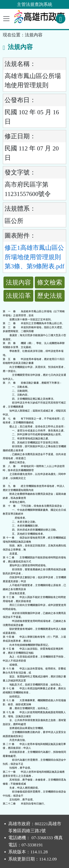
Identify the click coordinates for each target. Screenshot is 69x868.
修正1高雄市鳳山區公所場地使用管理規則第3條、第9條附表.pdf (34, 257)
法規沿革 (18, 296)
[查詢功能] (61, 19)
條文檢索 (50, 282)
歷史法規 (50, 296)
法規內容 (18, 282)
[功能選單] (6, 19)
